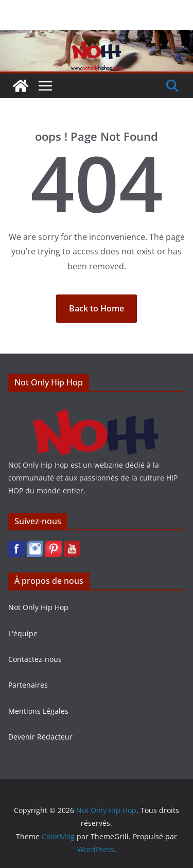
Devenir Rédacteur (40, 737)
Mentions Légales (38, 711)
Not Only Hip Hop (38, 607)
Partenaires (28, 685)
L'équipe (23, 633)
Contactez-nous (35, 659)
